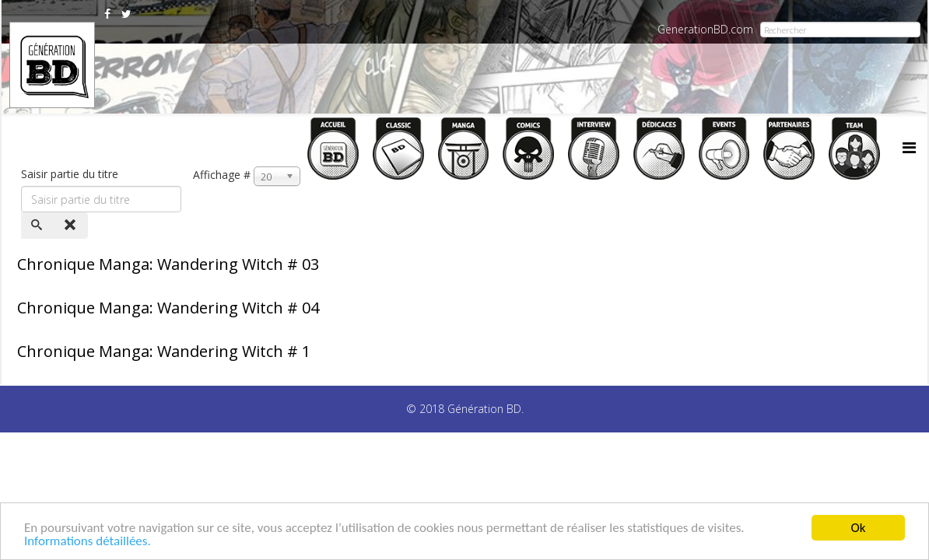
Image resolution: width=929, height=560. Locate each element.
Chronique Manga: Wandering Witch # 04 (168, 308)
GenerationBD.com (705, 29)
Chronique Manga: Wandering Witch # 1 (164, 351)
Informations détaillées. (88, 542)
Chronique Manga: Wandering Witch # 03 (168, 264)
